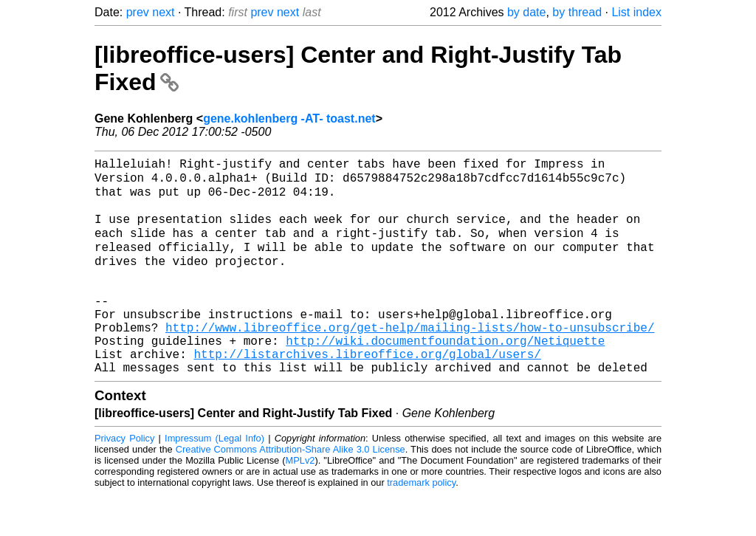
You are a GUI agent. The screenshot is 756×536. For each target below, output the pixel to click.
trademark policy (421, 525)
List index (636, 12)
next (163, 12)
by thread (577, 12)
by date (526, 12)
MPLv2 (300, 502)
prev (138, 12)
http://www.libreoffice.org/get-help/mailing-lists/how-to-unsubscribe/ (410, 360)
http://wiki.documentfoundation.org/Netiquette (445, 377)
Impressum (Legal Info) (214, 480)
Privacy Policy (124, 480)
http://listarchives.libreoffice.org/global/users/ (367, 393)
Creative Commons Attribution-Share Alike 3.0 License (291, 491)
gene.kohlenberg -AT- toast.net (289, 118)
